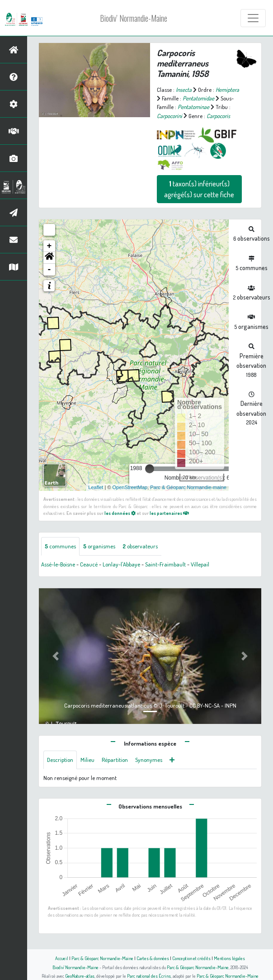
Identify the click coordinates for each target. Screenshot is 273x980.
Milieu (87, 760)
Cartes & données (153, 958)
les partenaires (169, 513)
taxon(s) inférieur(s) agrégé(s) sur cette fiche (199, 189)
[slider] (150, 469)
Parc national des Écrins (149, 976)
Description (60, 760)
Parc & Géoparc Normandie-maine (188, 487)
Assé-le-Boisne (58, 564)
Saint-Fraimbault (165, 564)
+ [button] (49, 246)
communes (60, 546)
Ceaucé (89, 564)
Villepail (200, 564)
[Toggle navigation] (253, 18)
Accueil (62, 958)
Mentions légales (229, 958)
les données (120, 513)
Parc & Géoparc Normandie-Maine (102, 958)
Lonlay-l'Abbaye (121, 564)
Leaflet (96, 487)
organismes (99, 546)
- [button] (49, 270)
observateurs (140, 546)
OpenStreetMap (130, 487)
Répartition (115, 760)
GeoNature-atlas (80, 976)
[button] (49, 258)
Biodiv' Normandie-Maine (134, 18)
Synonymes (149, 760)
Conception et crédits (191, 958)
